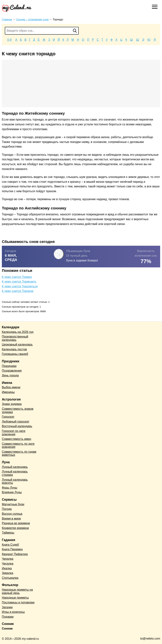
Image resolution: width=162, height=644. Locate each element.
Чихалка (8, 559)
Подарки (8, 617)
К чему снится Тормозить (19, 282)
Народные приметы (15, 598)
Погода (7, 509)
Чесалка (8, 564)
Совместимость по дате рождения (18, 445)
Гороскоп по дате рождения (14, 433)
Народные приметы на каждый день (17, 591)
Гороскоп (8, 417)
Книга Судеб (10, 545)
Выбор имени (11, 387)
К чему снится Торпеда (18, 291)
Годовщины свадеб (15, 354)
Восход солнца (12, 514)
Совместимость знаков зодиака (18, 410)
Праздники (9, 366)
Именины (8, 392)
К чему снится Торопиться (20, 286)
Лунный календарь (15, 467)
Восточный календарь (17, 426)
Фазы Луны (10, 488)
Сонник (7, 629)
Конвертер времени (15, 528)
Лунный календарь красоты (15, 481)
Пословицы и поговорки (18, 602)
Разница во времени (16, 523)
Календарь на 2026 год (18, 332)
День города (10, 375)
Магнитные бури (13, 504)
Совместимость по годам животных (19, 453)
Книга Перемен (12, 549)
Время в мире (11, 519)
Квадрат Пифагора (15, 554)
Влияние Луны (12, 492)
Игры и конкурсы (13, 612)
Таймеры (8, 533)
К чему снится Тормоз (17, 277)
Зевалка (7, 573)
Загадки (7, 607)
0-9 (9, 40)
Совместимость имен (17, 439)
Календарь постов (14, 349)
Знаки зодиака (12, 404)
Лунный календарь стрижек (15, 473)
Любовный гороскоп (16, 422)
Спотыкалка (10, 578)
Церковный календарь (17, 344)
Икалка (7, 568)
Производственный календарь (15, 338)
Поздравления (12, 371)
